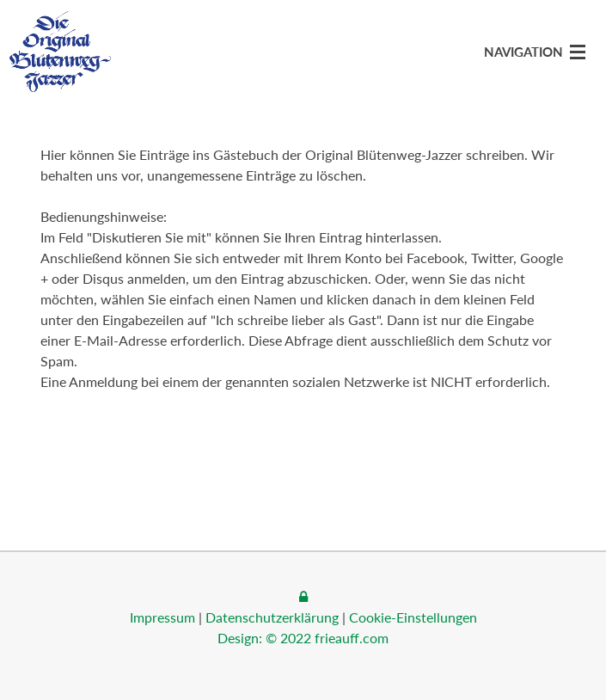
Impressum (162, 617)
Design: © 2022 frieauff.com (303, 638)
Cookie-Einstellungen (413, 617)
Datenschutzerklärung (272, 617)
